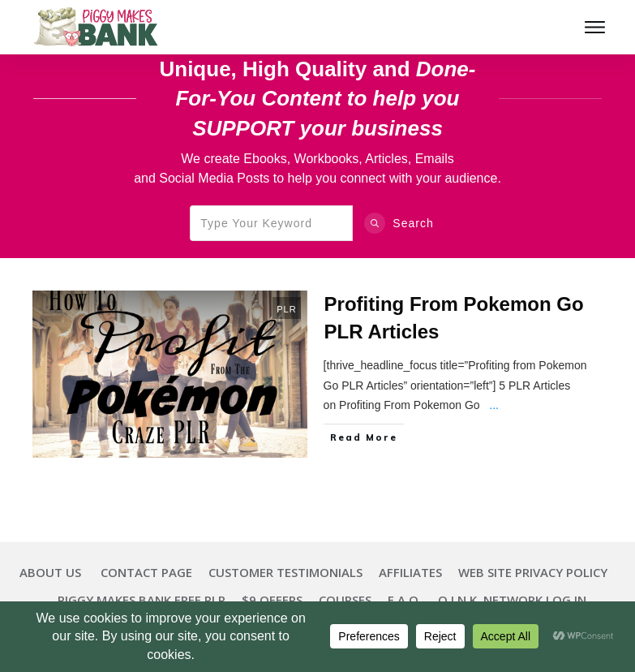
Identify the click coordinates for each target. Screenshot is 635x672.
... (494, 405)
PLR (286, 309)
